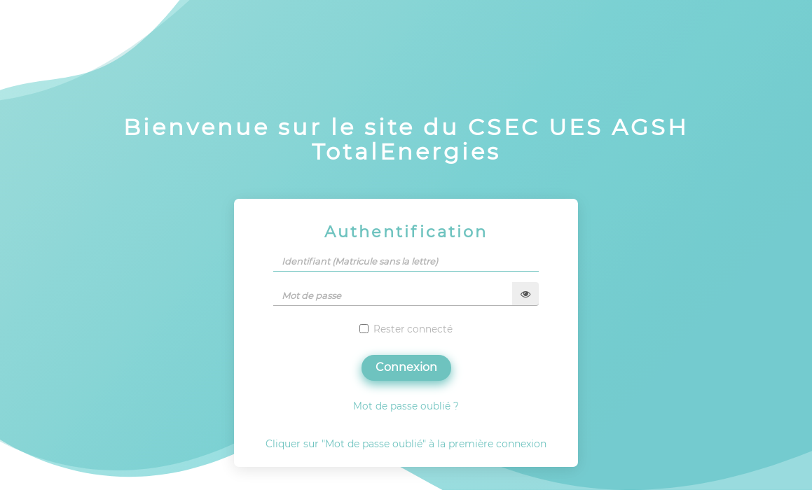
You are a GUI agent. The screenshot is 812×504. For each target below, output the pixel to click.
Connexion (406, 367)
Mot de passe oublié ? (406, 406)
